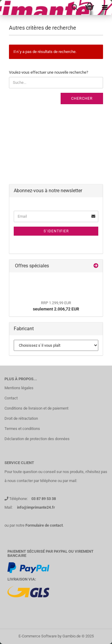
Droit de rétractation (21, 418)
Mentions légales (19, 388)
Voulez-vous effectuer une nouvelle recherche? (49, 72)
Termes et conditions (22, 429)
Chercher (82, 98)
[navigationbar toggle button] (105, 7)
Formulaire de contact (44, 525)
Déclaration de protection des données (37, 439)
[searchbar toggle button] (75, 7)
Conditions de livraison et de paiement (36, 408)
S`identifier (56, 231)
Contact (11, 398)
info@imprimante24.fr (36, 507)
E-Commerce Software (38, 636)
